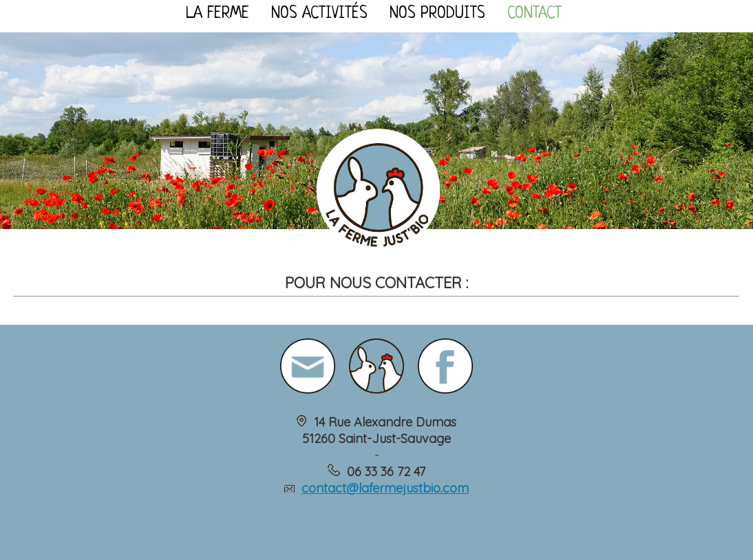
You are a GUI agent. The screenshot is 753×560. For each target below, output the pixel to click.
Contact (534, 14)
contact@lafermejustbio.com (385, 488)
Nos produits (437, 14)
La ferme (218, 14)
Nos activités (319, 14)
